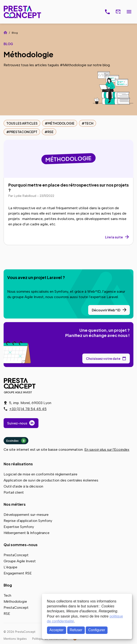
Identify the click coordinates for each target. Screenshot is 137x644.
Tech (89, 123)
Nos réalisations (18, 464)
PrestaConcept (23, 12)
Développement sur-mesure (26, 515)
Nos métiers (15, 504)
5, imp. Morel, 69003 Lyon (30, 403)
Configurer (97, 630)
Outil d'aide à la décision (23, 486)
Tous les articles (22, 123)
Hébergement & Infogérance (27, 533)
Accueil (5, 33)
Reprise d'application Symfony (28, 521)
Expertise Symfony (19, 527)
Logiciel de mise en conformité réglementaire (40, 474)
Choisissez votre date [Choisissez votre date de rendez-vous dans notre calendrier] (103, 358)
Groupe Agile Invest (20, 561)
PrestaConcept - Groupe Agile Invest (20, 386)
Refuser (76, 630)
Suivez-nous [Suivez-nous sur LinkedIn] (17, 423)
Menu (129, 12)
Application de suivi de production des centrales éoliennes (51, 480)
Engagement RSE (18, 573)
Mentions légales (15, 639)
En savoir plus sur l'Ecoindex (107, 449)
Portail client (14, 492)
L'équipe (10, 567)
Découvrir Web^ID (106, 310)
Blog (8, 585)
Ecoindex (16, 441)
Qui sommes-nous (21, 545)
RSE (51, 132)
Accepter (57, 630)
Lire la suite (114, 237)
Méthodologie (61, 123)
